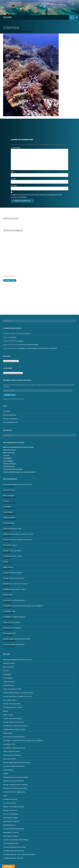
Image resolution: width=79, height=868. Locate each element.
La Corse (6, 455)
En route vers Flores (10, 803)
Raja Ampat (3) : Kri (9, 825)
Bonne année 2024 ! (10, 633)
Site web (14, 185)
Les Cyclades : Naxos (10, 545)
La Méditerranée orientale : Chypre (14, 589)
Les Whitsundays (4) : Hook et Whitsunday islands (19, 854)
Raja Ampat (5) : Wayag (10, 818)
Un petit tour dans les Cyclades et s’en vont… (18, 540)
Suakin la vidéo (8, 595)
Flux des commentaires (10, 304)
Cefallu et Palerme (9, 464)
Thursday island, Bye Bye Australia (14, 847)
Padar (5, 796)
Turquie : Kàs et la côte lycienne (13, 578)
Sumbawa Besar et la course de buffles (16, 777)
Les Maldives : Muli (9, 611)
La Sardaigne (7, 458)
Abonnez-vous (10, 280)
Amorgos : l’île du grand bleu (12, 551)
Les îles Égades (8, 461)
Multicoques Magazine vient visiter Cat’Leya (18, 447)
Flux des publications (10, 300)
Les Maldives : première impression (14, 617)
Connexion (7, 297)
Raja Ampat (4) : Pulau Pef (11, 821)
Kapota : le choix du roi (10, 810)
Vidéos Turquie (8, 567)
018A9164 (30, 31)
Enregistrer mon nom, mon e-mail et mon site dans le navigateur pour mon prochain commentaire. (36, 196)
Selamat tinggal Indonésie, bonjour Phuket (17, 639)
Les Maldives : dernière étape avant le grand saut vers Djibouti (37, 258)
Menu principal (77, 17)
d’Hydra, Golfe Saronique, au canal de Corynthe (19, 472)
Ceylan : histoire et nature (11, 622)
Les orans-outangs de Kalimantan (14, 644)
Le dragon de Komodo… (11, 799)
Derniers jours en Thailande (12, 628)
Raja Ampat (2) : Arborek (11, 832)
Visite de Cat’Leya (25, 243)
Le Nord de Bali (8, 770)
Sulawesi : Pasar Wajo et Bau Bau (14, 807)
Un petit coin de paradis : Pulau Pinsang (16, 840)
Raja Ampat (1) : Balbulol (11, 836)
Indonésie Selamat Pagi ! (11, 843)
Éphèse (14, 247)
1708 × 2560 (20, 31)
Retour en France (9, 453)
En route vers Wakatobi (11, 814)
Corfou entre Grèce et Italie (13, 469)
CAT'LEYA (7, 17)
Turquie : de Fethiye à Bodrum (13, 573)
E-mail (14, 179)
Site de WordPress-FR (10, 308)
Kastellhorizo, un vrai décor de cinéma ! (16, 584)
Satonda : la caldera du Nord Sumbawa (15, 785)
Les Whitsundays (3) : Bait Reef (13, 858)
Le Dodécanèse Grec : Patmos (13, 556)
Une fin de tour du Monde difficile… (28, 254)
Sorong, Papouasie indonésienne (14, 829)
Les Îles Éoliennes (9, 466)
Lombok (6, 773)
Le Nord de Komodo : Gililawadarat (14, 792)
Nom (13, 172)
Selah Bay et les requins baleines (14, 781)
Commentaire (16, 148)
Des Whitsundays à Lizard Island (13, 851)
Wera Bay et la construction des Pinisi (15, 788)
